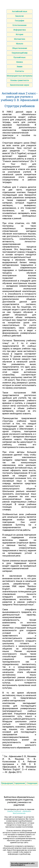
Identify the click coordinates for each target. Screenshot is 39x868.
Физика (19, 62)
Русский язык (19, 57)
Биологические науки (19, 85)
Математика (20, 39)
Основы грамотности (19, 80)
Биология (19, 16)
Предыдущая (7, 783)
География (19, 21)
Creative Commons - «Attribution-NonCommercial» (19, 812)
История (19, 34)
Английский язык (20, 11)
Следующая (32, 783)
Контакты (20, 71)
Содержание (20, 783)
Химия (20, 67)
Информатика (20, 30)
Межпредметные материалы (20, 76)
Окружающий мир (20, 53)
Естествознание (20, 25)
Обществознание (20, 48)
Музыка (20, 44)
